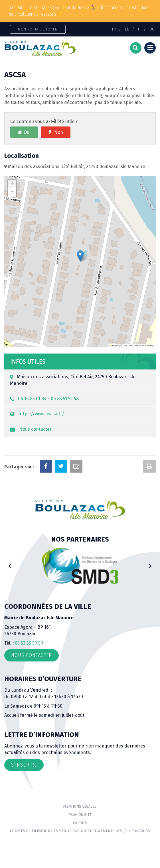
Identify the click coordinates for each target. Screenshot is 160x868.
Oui (27, 132)
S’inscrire (24, 765)
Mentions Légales (80, 806)
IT (139, 29)
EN (127, 29)
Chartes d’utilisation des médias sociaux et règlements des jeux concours (80, 831)
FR (114, 29)
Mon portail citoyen (38, 29)
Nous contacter (35, 429)
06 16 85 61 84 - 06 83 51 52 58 (48, 399)
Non (59, 132)
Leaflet (114, 345)
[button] (80, 256)
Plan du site (80, 815)
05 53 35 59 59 (29, 643)
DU (152, 29)
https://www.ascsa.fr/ (41, 414)
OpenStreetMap (147, 345)
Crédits (80, 823)
